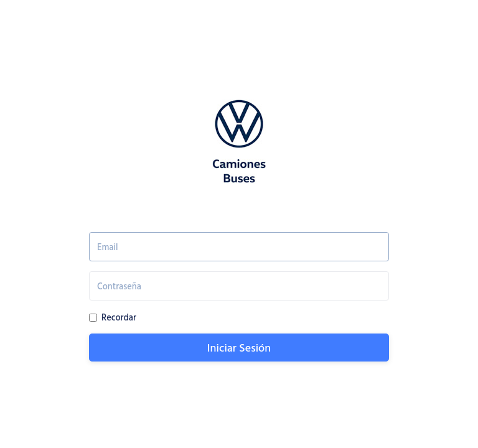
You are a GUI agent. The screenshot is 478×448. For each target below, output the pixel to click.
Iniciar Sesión (239, 348)
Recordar (119, 317)
